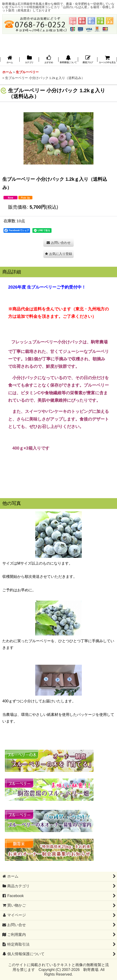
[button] (68, 60)
